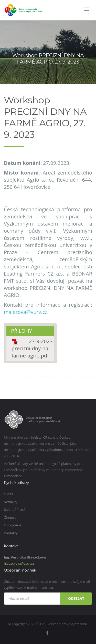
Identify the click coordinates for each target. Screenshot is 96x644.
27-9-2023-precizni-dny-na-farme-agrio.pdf (33, 348)
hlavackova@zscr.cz (19, 563)
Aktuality (11, 502)
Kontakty (11, 533)
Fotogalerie (13, 525)
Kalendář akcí (14, 510)
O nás (8, 494)
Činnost (10, 517)
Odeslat (76, 598)
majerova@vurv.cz (26, 312)
